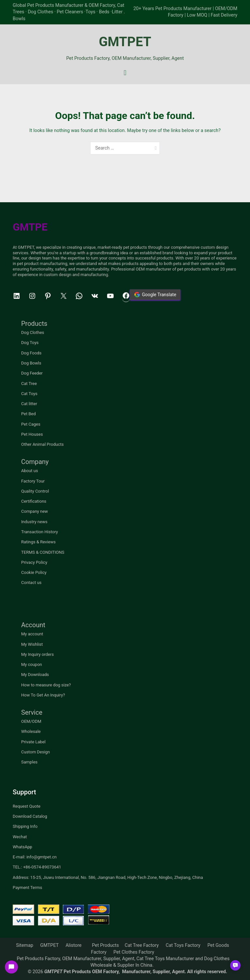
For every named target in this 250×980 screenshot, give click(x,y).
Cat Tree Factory (142, 945)
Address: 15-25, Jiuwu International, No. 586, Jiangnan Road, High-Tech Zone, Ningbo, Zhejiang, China (108, 877)
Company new (35, 511)
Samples (29, 762)
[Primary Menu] (125, 73)
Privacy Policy (34, 562)
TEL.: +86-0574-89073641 (37, 867)
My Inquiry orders (37, 654)
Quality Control (35, 491)
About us (30, 471)
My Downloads (35, 675)
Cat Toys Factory (183, 945)
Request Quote (27, 806)
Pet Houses (32, 434)
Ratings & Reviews (38, 542)
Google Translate (155, 295)
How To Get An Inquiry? (43, 695)
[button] (235, 965)
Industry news (34, 522)
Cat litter (29, 404)
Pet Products (106, 945)
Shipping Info (25, 826)
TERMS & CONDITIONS (43, 552)
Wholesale (31, 731)
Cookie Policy (34, 572)
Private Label (33, 742)
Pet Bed (28, 414)
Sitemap (25, 945)
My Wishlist (32, 644)
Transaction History (40, 532)
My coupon (32, 664)
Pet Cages (31, 424)
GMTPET (125, 42)
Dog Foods (31, 353)
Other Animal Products (42, 444)
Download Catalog (30, 816)
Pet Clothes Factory (134, 952)
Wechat (20, 837)
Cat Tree (29, 384)
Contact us (31, 583)
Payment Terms (28, 887)
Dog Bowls (31, 363)
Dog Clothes (33, 332)
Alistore (73, 945)
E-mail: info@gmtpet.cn (35, 857)
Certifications (34, 501)
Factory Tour (33, 481)
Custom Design (35, 752)
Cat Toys (29, 394)
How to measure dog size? (46, 685)
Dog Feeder (32, 373)
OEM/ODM (31, 721)
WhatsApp (22, 847)
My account (32, 634)
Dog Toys (30, 343)
